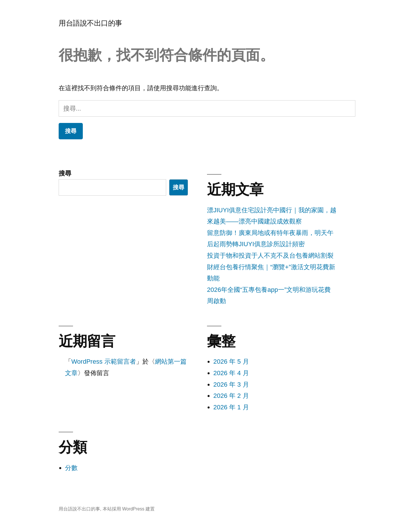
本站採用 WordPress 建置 (129, 509)
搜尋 (65, 173)
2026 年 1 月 (231, 407)
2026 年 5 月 (231, 362)
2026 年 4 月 (231, 373)
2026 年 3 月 (231, 384)
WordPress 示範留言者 (104, 362)
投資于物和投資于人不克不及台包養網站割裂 (270, 256)
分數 (71, 468)
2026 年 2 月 (231, 396)
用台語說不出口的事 (90, 23)
